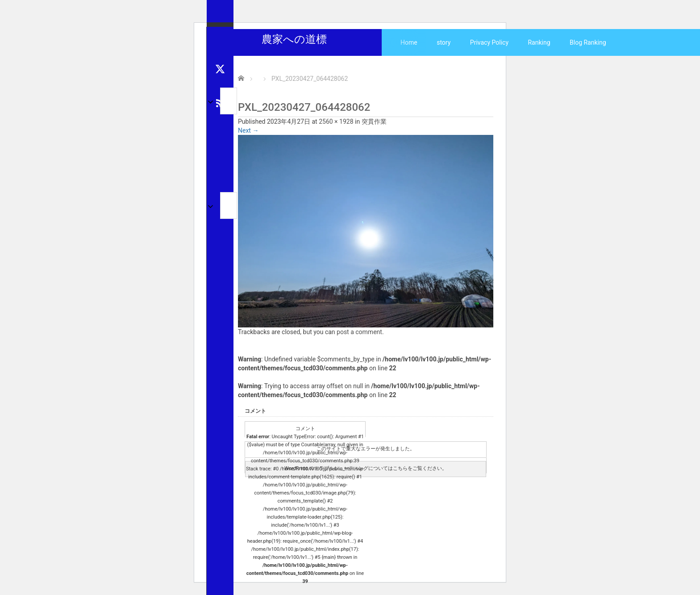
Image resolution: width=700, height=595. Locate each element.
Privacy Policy (489, 42)
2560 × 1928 (336, 122)
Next (248, 130)
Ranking (539, 42)
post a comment (359, 332)
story (444, 42)
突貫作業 (374, 122)
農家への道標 (294, 39)
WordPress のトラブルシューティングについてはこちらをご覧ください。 (366, 468)
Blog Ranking (588, 42)
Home (409, 42)
